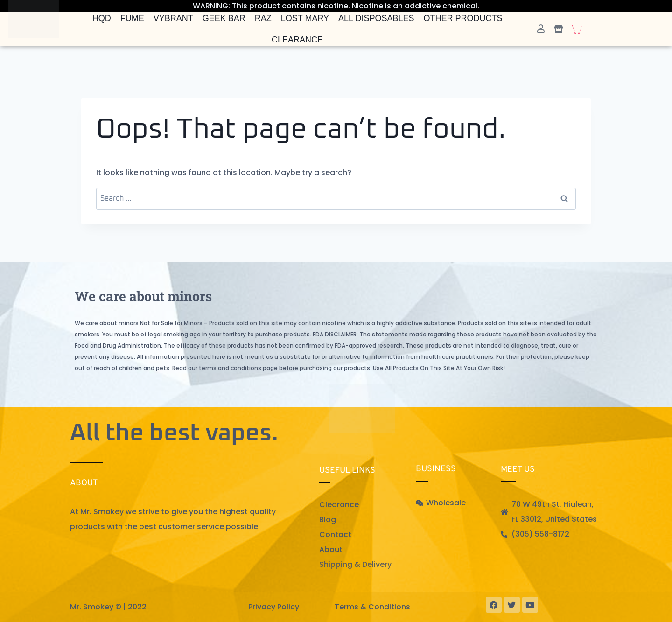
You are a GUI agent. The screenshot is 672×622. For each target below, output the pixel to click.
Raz (263, 18)
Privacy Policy (274, 607)
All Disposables (376, 18)
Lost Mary (305, 18)
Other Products (463, 18)
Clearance (297, 40)
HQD (102, 18)
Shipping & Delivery (355, 564)
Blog (328, 520)
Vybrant (173, 18)
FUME (132, 18)
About (331, 549)
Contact (335, 535)
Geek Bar (224, 18)
